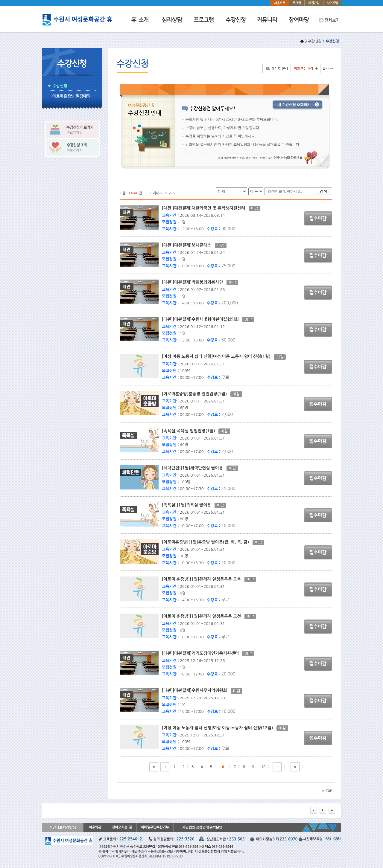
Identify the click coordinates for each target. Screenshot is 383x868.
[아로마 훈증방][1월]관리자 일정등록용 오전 (203, 616)
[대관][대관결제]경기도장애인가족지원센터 (202, 653)
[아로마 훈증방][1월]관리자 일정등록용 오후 (203, 579)
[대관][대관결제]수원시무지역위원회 (196, 690)
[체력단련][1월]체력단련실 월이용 (194, 468)
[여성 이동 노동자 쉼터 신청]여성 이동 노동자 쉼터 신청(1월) (218, 356)
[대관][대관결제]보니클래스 (188, 245)
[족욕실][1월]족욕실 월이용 (188, 505)
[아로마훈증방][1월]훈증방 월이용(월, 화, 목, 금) (207, 542)
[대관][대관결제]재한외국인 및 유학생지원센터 (205, 208)
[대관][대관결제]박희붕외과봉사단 (194, 282)
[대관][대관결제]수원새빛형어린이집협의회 (202, 319)
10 (263, 767)
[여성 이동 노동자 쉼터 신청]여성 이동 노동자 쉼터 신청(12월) (219, 728)
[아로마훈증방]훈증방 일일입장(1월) (196, 394)
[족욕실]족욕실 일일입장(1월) (190, 431)
